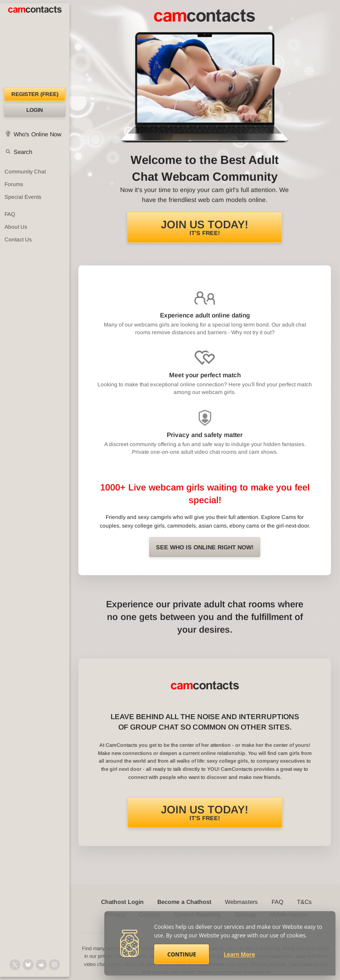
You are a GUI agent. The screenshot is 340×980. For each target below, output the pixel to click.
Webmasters (241, 902)
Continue (182, 954)
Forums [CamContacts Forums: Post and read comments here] (14, 184)
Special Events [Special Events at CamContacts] (23, 197)
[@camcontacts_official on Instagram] (54, 965)
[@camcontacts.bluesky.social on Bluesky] (28, 965)
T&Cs (304, 902)
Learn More (240, 954)
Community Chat (25, 172)
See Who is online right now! (205, 547)
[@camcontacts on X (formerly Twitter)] (15, 965)
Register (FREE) (35, 94)
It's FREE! (205, 227)
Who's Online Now (37, 134)
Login (35, 110)
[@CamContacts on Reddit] (41, 965)
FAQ (277, 902)
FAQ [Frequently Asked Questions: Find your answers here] (10, 214)
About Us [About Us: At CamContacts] (16, 227)
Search (23, 152)
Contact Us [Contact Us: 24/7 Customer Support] (18, 240)
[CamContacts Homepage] (35, 45)
